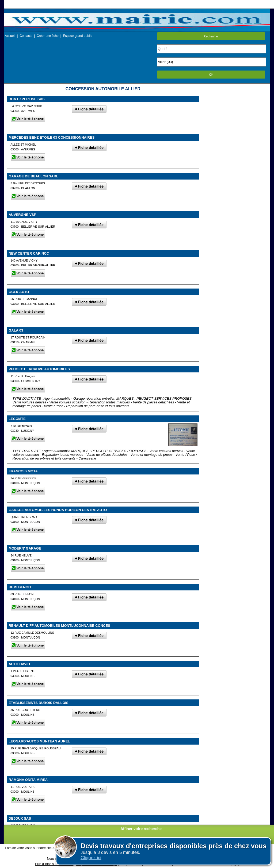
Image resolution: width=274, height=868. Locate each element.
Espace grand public (77, 36)
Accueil (10, 36)
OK (211, 75)
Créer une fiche (48, 36)
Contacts (26, 36)
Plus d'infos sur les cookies (54, 864)
